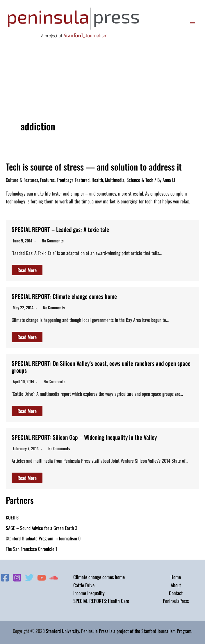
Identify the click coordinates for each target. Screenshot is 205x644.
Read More (27, 270)
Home (176, 577)
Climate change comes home (99, 577)
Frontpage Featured (73, 180)
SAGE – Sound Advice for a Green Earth (40, 528)
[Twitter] (29, 578)
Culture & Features (22, 180)
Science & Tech (140, 180)
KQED (10, 517)
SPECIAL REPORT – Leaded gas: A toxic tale (60, 229)
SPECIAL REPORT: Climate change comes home (64, 296)
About (176, 585)
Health (97, 180)
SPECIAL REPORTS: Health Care (101, 601)
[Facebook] (5, 578)
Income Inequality (89, 593)
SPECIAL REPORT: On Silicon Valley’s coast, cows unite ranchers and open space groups (101, 367)
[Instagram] (17, 578)
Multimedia (115, 180)
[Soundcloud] (54, 578)
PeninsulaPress (176, 601)
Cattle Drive (84, 585)
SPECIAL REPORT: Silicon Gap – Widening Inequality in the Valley (84, 437)
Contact (176, 593)
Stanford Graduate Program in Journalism (41, 538)
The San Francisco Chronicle (30, 549)
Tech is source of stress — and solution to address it (94, 167)
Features (47, 180)
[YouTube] (42, 578)
